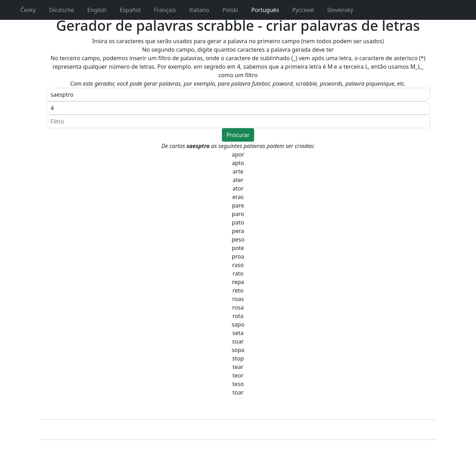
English (93, 10)
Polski (227, 10)
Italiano (195, 10)
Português (261, 10)
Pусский (299, 10)
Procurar (238, 135)
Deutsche (58, 10)
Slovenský (337, 10)
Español (127, 10)
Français (161, 10)
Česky (24, 10)
